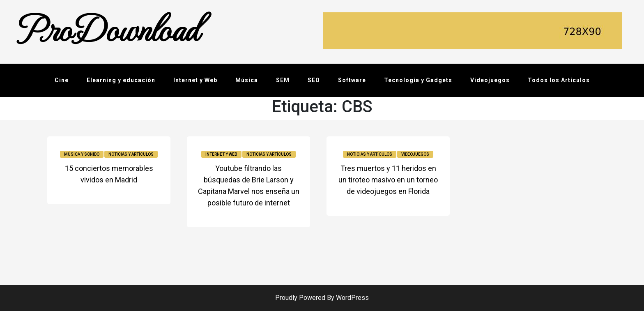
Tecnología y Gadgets (418, 80)
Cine (62, 80)
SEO (314, 80)
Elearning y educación (121, 80)
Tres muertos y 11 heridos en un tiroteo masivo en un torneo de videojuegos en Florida (388, 180)
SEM (283, 80)
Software (352, 80)
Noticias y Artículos (131, 154)
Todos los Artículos (559, 80)
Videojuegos (490, 80)
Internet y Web (195, 80)
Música (247, 80)
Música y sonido (82, 154)
